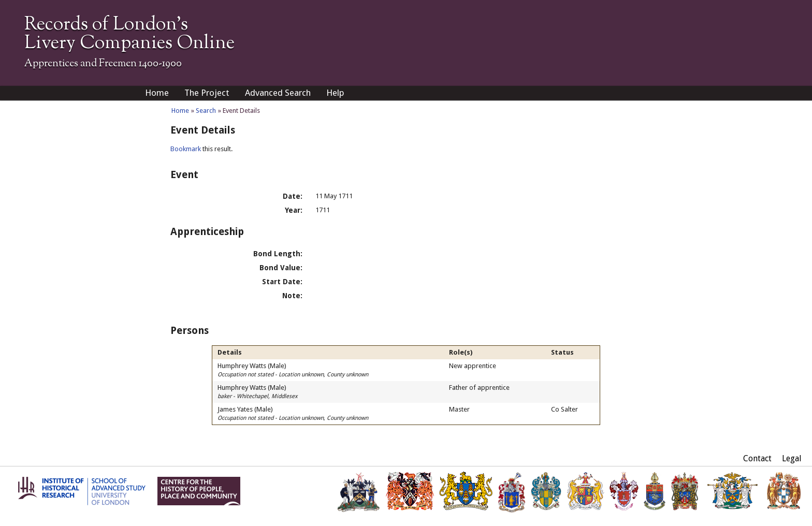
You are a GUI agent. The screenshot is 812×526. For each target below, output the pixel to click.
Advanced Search (278, 93)
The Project (207, 93)
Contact (757, 458)
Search (206, 111)
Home (157, 93)
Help (335, 93)
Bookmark (186, 149)
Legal (792, 458)
